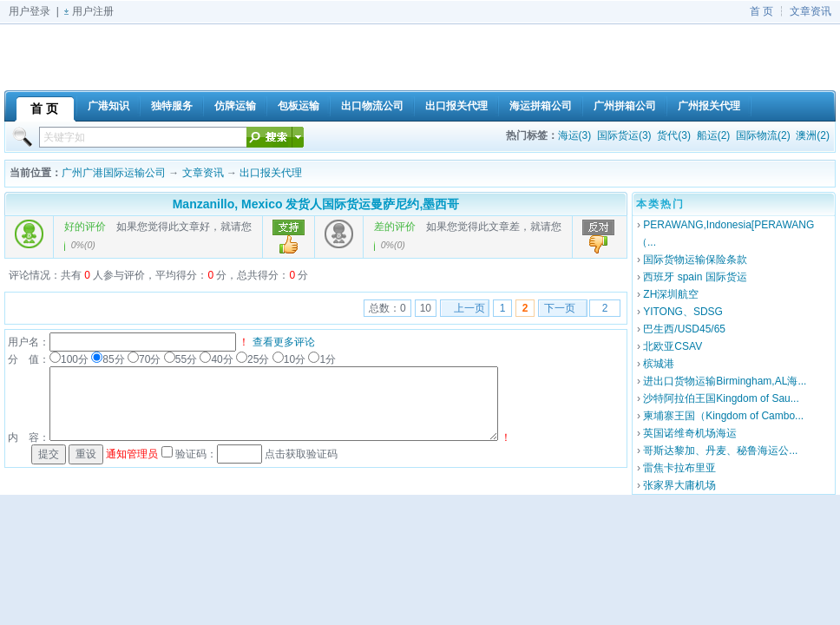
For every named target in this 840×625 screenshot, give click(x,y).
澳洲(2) (813, 135)
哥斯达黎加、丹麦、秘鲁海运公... (720, 451)
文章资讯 (810, 11)
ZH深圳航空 (671, 294)
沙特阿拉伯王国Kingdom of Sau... (721, 398)
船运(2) (714, 135)
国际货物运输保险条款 (695, 260)
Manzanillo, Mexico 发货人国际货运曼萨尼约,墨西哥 (316, 204)
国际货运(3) (624, 135)
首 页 (761, 11)
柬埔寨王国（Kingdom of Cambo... (723, 416)
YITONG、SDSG (683, 312)
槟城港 (659, 364)
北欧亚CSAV (673, 346)
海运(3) (575, 135)
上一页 (469, 308)
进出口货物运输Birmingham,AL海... (725, 381)
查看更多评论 (284, 342)
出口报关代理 (271, 173)
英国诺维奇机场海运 (690, 433)
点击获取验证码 (301, 454)
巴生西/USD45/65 (684, 329)
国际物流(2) (763, 135)
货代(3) (674, 135)
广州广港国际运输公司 (114, 173)
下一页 (560, 308)
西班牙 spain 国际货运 (695, 277)
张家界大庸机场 (679, 485)
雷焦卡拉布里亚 (679, 468)
